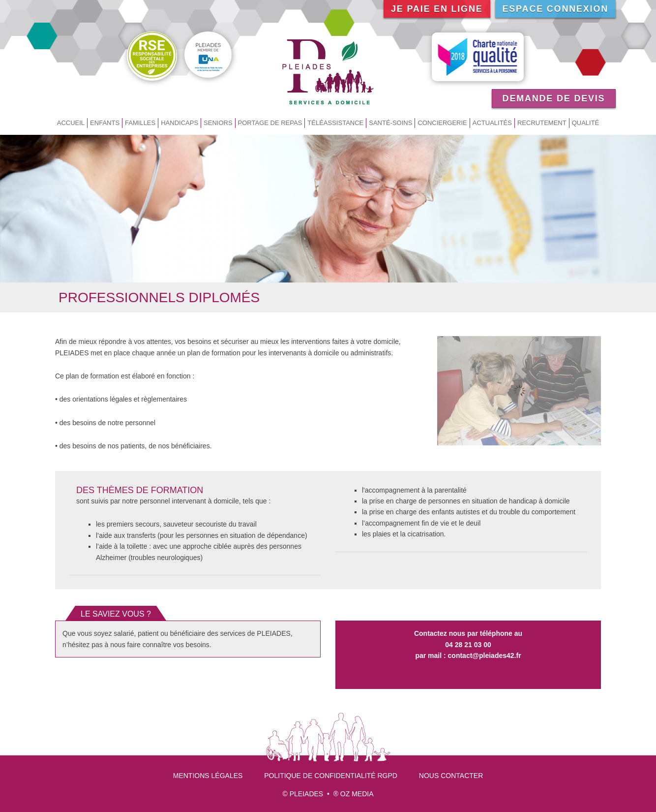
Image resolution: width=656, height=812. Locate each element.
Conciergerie (442, 123)
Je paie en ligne (437, 9)
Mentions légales (208, 776)
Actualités (492, 123)
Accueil (71, 123)
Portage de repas (270, 123)
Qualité (586, 123)
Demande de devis (554, 98)
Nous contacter (451, 776)
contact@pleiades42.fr (485, 656)
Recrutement (542, 123)
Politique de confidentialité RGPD (331, 776)
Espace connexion (556, 9)
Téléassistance (335, 123)
